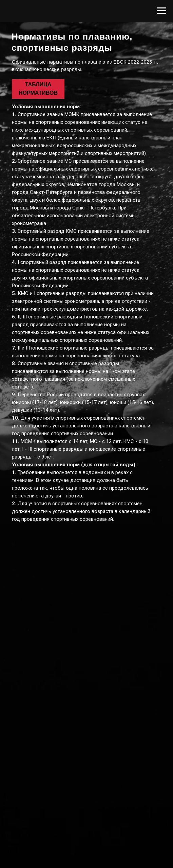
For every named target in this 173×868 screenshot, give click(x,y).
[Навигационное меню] (161, 11)
